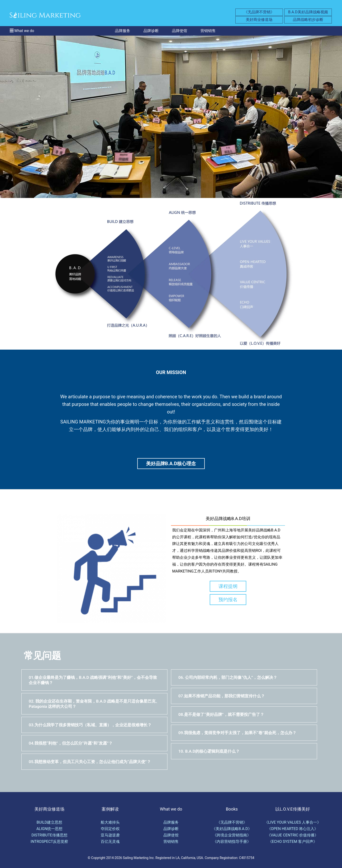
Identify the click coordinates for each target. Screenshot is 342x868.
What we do (24, 31)
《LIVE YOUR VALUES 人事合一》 (293, 822)
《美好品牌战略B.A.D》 (232, 829)
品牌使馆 (180, 31)
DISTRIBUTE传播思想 (49, 835)
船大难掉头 (110, 822)
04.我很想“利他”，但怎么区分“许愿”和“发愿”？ (71, 743)
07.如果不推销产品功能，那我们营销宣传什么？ (222, 696)
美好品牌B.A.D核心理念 (171, 464)
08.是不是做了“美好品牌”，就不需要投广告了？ (221, 714)
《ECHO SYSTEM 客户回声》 (293, 842)
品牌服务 (123, 31)
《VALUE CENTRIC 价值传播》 (293, 835)
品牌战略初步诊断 (308, 20)
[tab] (94, 680)
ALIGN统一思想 (49, 829)
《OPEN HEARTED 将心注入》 (293, 829)
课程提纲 (228, 586)
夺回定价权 (110, 829)
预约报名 (228, 600)
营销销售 (208, 31)
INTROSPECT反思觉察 (49, 842)
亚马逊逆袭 (110, 835)
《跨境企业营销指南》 (232, 835)
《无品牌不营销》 (259, 12)
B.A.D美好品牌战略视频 (308, 12)
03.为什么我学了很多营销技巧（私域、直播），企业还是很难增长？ (90, 725)
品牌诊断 (151, 31)
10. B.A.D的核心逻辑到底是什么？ (209, 751)
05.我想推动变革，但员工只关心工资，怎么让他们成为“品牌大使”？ (90, 762)
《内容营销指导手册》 (232, 842)
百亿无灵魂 (110, 842)
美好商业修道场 (259, 20)
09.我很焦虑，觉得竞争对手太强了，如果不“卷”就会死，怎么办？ (237, 733)
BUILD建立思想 (49, 822)
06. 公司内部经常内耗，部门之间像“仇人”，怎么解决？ (228, 677)
